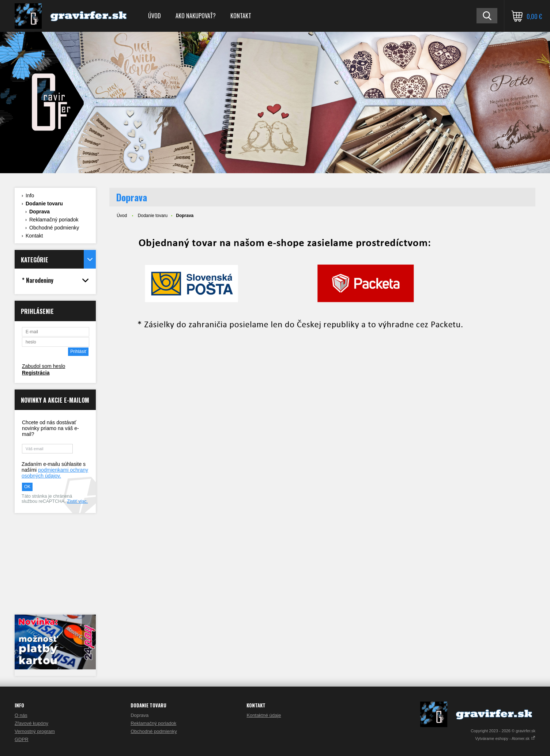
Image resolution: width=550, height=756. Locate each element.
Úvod (155, 16)
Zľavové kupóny (31, 723)
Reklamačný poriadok (54, 220)
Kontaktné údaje (264, 715)
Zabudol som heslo (44, 366)
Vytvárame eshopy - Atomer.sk (505, 738)
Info (30, 195)
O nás (21, 715)
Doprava (39, 212)
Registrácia (36, 373)
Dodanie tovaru (44, 204)
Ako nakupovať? (196, 16)
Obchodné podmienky (54, 228)
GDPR (22, 739)
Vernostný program (35, 731)
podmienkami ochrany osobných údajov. (55, 473)
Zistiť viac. (77, 501)
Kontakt (241, 16)
